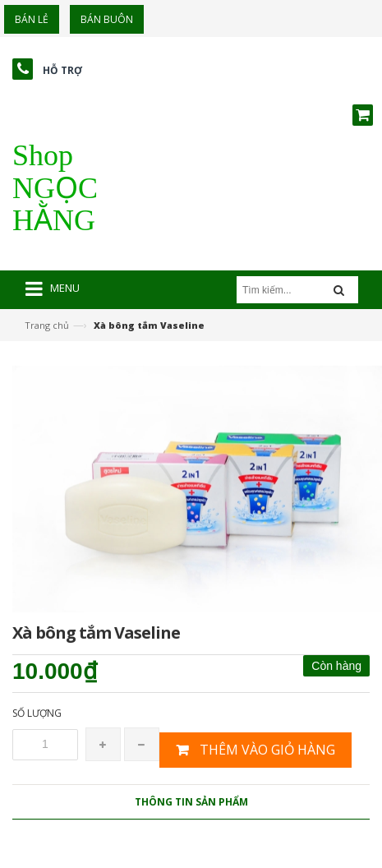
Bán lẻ (32, 19)
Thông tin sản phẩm (191, 802)
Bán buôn (107, 19)
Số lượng (37, 713)
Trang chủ (47, 325)
